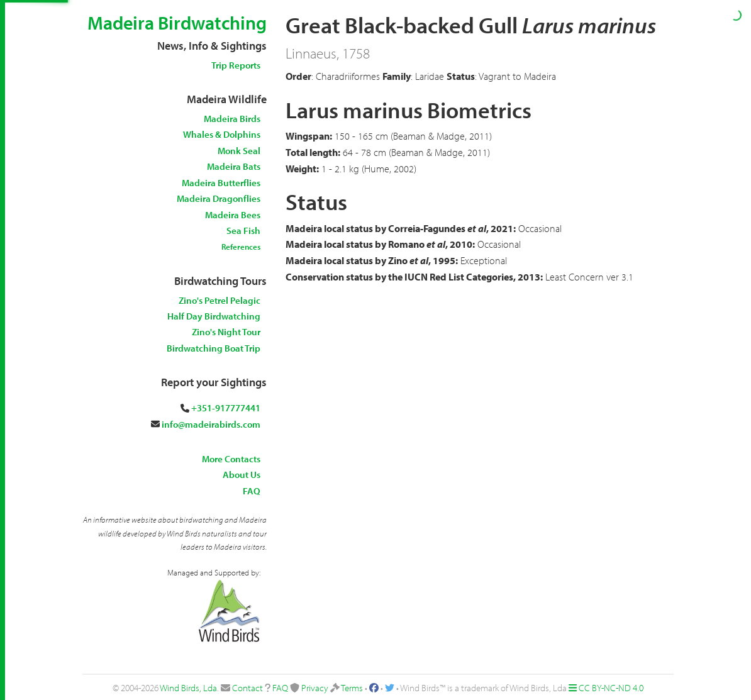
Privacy (315, 688)
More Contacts (231, 459)
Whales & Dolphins (222, 134)
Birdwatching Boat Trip (214, 348)
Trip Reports (236, 65)
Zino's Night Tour (226, 332)
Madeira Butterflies (221, 183)
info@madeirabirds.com (211, 424)
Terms (352, 688)
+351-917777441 (226, 408)
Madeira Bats (234, 166)
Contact (248, 688)
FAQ (252, 491)
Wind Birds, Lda (188, 688)
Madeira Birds (232, 119)
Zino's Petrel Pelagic (220, 300)
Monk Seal (239, 151)
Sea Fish (243, 231)
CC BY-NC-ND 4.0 (611, 688)
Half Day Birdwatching (214, 316)
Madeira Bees (233, 215)
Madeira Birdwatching (177, 23)
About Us (242, 475)
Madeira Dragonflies (219, 198)
